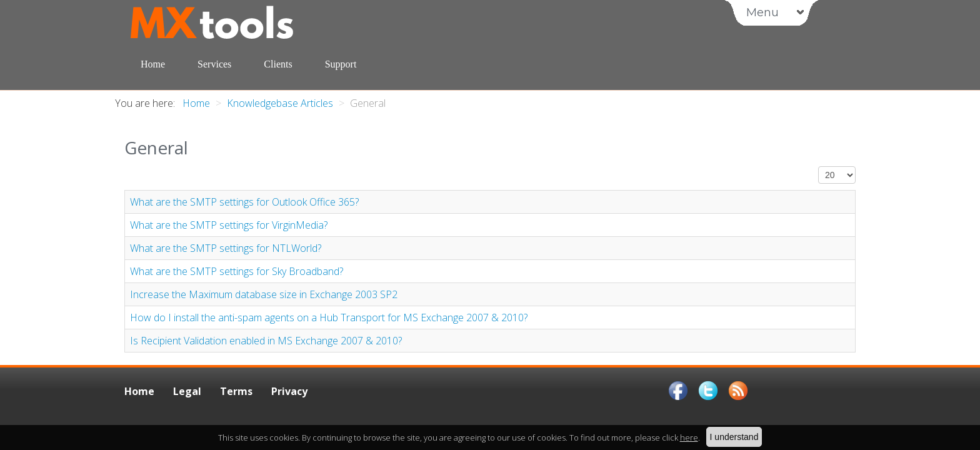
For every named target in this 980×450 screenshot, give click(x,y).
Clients (278, 64)
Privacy (289, 391)
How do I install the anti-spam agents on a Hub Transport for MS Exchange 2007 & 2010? (329, 317)
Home (153, 64)
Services (214, 64)
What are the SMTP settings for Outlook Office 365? (244, 202)
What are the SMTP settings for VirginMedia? (229, 225)
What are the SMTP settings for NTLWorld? (226, 248)
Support (341, 64)
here (689, 437)
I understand (734, 437)
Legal (187, 391)
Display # (818, 167)
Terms (236, 391)
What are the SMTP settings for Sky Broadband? (237, 271)
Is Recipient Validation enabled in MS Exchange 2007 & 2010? (266, 341)
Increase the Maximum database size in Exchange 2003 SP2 (264, 294)
